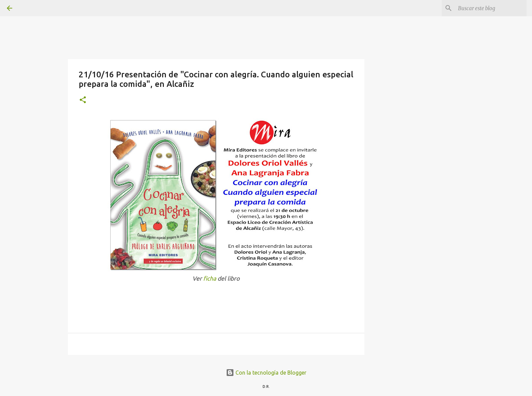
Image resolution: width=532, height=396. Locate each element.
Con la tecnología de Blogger (266, 373)
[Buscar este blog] (491, 8)
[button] (83, 100)
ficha (210, 278)
